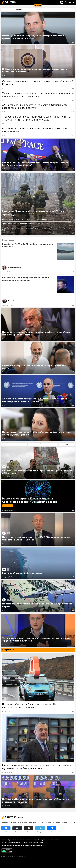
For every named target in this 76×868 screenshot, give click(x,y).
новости (4, 823)
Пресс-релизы (43, 840)
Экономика (23, 823)
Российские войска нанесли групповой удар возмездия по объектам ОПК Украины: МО (36, 229)
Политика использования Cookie (33, 842)
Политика (33, 823)
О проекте (4, 840)
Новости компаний (54, 840)
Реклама (34, 840)
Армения (13, 823)
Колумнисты (10, 240)
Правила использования (16, 840)
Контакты (28, 840)
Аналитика (50, 823)
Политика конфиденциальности (11, 842)
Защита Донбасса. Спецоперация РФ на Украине (33, 213)
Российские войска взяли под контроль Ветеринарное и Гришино (29, 219)
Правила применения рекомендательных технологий (18, 845)
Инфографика (67, 823)
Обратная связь (41, 845)
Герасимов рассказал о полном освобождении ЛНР (23, 224)
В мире (41, 823)
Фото (58, 823)
